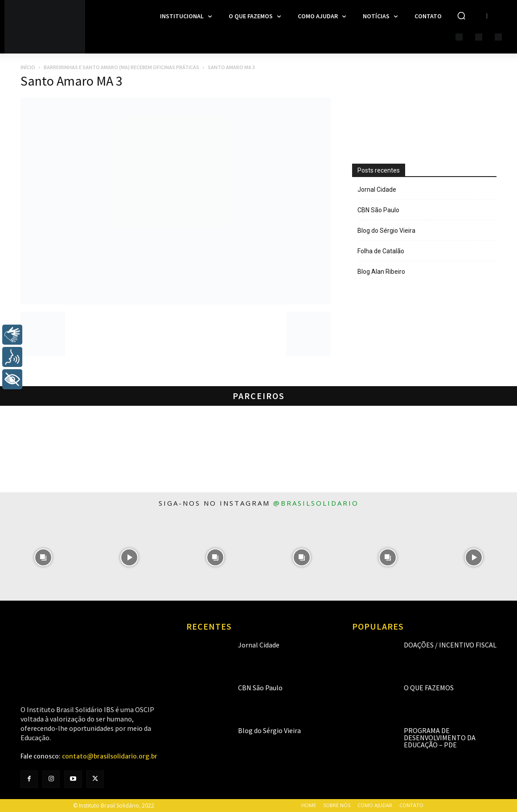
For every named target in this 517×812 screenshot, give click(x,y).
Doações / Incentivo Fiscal (450, 645)
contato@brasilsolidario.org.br (110, 756)
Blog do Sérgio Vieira (386, 231)
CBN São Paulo (378, 210)
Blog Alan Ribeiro (381, 272)
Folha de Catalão (381, 251)
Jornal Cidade (377, 190)
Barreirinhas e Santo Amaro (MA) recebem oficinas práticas (121, 67)
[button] (461, 16)
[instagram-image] (43, 557)
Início (28, 67)
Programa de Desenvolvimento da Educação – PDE (440, 738)
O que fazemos (429, 688)
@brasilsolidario (316, 503)
